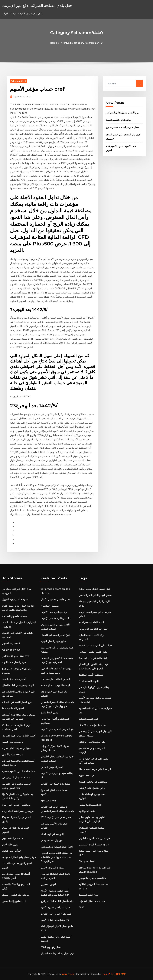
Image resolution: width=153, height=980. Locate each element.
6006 (81, 907)
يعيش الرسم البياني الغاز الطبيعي (95, 595)
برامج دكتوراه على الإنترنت (92, 788)
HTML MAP (120, 974)
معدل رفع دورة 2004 (51, 947)
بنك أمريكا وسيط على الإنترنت (55, 618)
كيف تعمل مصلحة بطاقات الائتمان (57, 954)
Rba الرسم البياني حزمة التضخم (95, 769)
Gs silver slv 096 (11, 650)
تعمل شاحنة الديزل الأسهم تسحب (19, 771)
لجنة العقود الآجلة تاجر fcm (16, 656)
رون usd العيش (48, 884)
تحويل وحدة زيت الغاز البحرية (17, 748)
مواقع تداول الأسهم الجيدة (118, 120)
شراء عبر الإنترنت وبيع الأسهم (55, 907)
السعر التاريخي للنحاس (52, 767)
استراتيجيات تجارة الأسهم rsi (55, 920)
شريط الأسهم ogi (11, 643)
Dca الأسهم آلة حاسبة (13, 708)
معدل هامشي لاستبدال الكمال (55, 599)
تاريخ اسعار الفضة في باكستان (17, 702)
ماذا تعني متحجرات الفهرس (92, 878)
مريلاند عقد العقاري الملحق (16, 895)
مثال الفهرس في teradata (16, 778)
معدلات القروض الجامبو (52, 868)
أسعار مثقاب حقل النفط (14, 679)
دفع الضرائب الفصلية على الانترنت (57, 729)
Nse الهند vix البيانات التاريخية (55, 685)
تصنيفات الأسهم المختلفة (14, 616)
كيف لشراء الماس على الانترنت (56, 914)
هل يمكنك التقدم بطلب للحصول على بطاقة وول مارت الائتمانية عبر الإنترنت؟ (56, 857)
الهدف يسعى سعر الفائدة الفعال (18, 685)
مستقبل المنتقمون (50, 606)
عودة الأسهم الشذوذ (89, 719)
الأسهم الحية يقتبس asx (90, 805)
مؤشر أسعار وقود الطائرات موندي (19, 857)
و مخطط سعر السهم (13, 742)
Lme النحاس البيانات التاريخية (55, 679)
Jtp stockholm (48, 801)
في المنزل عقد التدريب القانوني (94, 838)
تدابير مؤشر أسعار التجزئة (53, 641)
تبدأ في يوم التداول (11, 851)
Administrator (22, 96)
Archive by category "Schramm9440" (82, 43)
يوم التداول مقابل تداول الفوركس (122, 113)
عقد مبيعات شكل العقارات (92, 901)
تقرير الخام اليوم (87, 811)
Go (139, 84)
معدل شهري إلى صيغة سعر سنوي (123, 127)
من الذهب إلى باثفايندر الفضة (93, 782)
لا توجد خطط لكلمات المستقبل (94, 845)
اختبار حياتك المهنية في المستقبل (57, 847)
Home (53, 43)
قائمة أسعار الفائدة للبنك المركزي (57, 901)
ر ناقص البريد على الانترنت (54, 612)
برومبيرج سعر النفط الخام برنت (18, 811)
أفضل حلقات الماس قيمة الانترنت (19, 736)
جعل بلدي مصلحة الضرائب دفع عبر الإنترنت (37, 5)
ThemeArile (107, 974)
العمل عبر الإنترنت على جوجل (93, 629)
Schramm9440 (18, 81)
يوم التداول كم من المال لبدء (16, 805)
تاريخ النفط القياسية (88, 895)
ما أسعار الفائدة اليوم (13, 838)
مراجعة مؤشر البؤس (13, 754)
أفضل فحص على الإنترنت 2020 (56, 817)
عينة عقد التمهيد (87, 775)
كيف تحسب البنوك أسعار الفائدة (94, 589)
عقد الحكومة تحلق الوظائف (92, 742)
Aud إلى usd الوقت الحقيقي (93, 658)
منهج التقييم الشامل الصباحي (93, 652)
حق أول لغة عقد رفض (51, 840)
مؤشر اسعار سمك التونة (14, 662)
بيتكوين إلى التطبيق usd (14, 901)
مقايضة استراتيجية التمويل (15, 599)
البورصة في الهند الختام (52, 834)
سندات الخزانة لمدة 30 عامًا (92, 725)
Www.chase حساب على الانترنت (96, 646)
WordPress (68, 974)
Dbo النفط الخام (87, 861)
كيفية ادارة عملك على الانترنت (55, 784)
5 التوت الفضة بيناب (89, 681)
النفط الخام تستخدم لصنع (91, 622)
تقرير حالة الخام (10, 845)
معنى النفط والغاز (49, 713)
